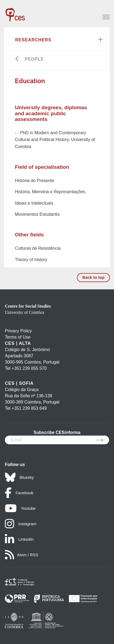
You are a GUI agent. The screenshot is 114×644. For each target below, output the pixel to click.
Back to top (93, 277)
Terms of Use (18, 337)
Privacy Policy (18, 331)
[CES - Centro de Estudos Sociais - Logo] (15, 12)
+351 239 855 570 (29, 368)
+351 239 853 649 (29, 408)
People (34, 59)
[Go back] (17, 59)
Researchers (33, 40)
